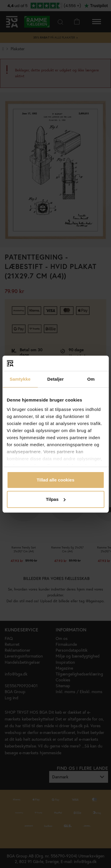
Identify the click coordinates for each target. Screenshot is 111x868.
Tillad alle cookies (55, 480)
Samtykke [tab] (20, 379)
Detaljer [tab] (56, 379)
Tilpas (56, 499)
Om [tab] (91, 379)
